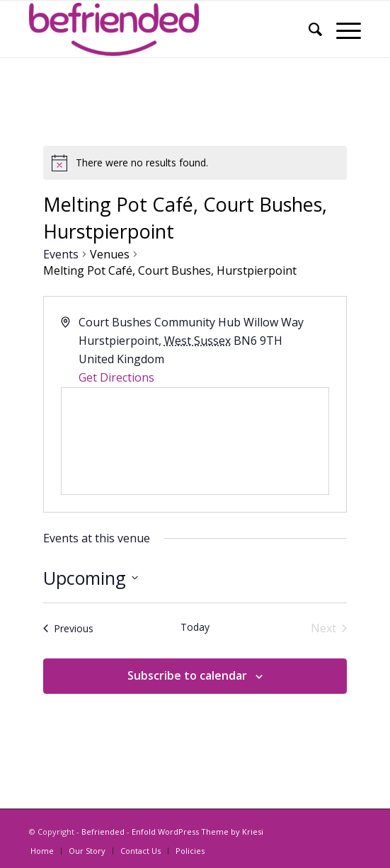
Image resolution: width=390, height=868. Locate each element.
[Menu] (342, 29)
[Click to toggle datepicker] (91, 578)
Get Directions (116, 377)
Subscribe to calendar (187, 675)
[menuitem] (308, 29)
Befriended (103, 832)
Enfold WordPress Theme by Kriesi (197, 832)
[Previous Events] (68, 628)
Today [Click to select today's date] (195, 627)
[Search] (308, 29)
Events (61, 254)
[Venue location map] (195, 441)
